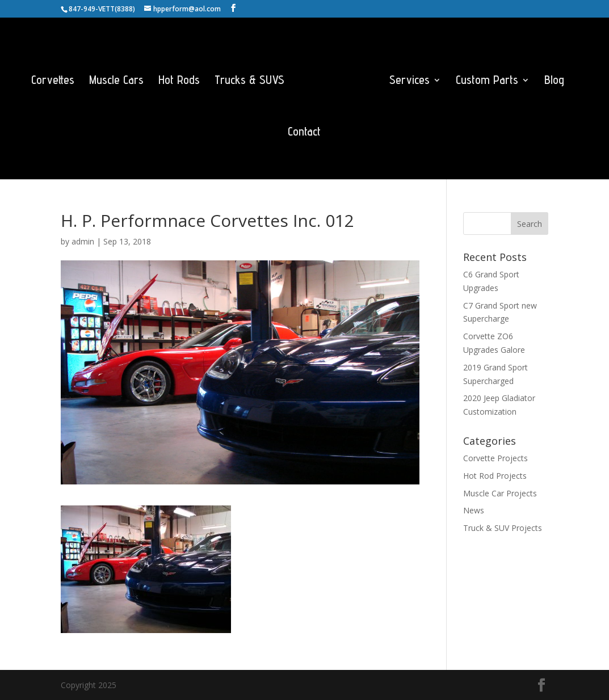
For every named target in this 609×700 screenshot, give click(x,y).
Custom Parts (487, 81)
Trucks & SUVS (249, 81)
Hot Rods (179, 81)
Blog (554, 81)
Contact (304, 133)
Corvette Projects (495, 458)
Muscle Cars (116, 81)
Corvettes (53, 81)
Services (409, 81)
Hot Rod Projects (495, 476)
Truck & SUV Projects (503, 528)
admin (83, 241)
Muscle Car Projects (500, 493)
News (474, 510)
